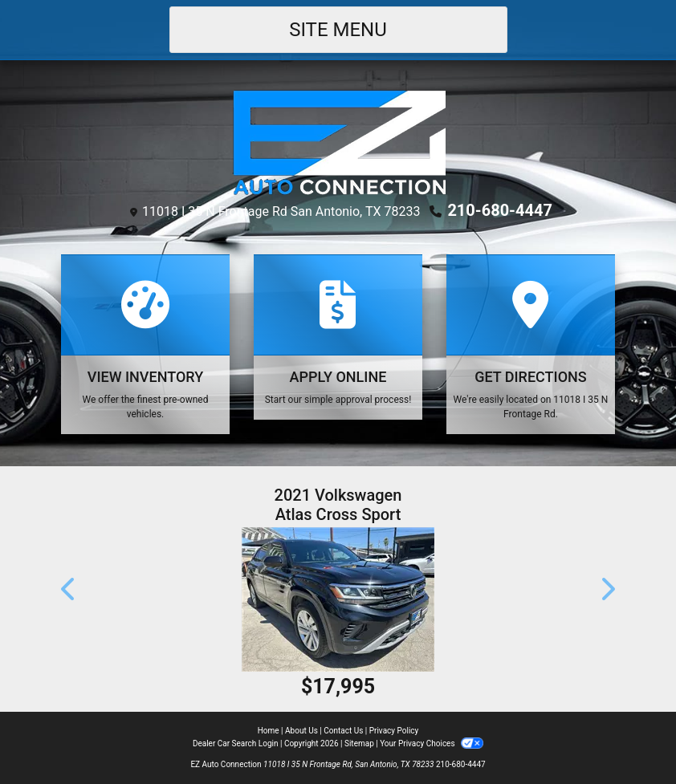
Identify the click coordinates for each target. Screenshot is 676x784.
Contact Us (343, 731)
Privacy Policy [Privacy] (394, 731)
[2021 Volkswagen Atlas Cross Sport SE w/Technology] (338, 599)
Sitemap (359, 743)
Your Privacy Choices (432, 743)
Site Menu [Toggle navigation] (338, 30)
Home (269, 731)
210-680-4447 (500, 210)
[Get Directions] (531, 344)
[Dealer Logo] (338, 141)
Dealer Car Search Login (236, 743)
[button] (69, 589)
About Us (301, 731)
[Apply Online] (338, 337)
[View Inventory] (145, 344)
